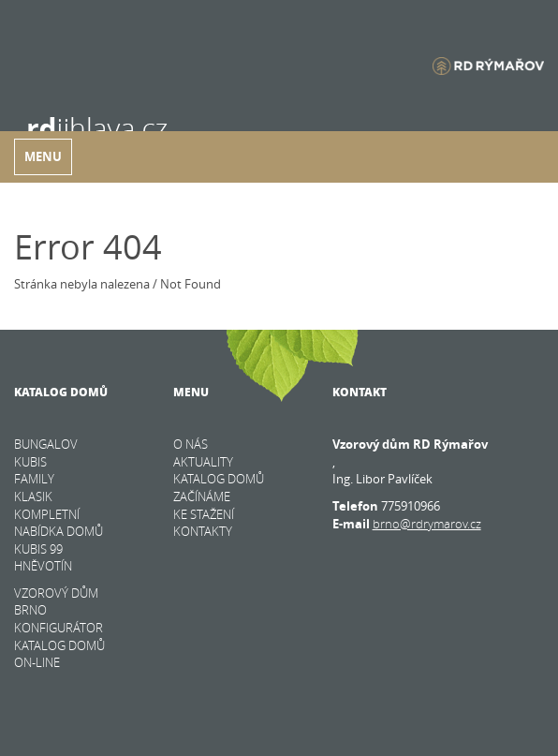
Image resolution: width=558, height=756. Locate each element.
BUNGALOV (46, 444)
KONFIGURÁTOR (59, 628)
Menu (43, 156)
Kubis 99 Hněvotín (43, 558)
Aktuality (203, 462)
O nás (191, 444)
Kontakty (203, 531)
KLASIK (33, 497)
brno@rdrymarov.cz (427, 524)
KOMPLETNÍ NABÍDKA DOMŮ (59, 523)
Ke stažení (204, 514)
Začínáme (202, 497)
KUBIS (30, 462)
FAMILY (34, 479)
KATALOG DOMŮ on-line (59, 654)
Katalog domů (219, 479)
